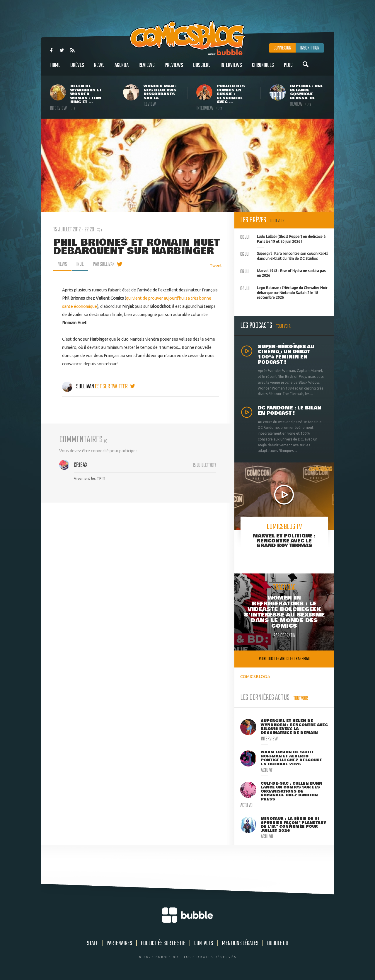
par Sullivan (104, 264)
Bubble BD (278, 943)
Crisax (81, 465)
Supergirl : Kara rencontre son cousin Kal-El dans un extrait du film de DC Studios (284, 255)
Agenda (122, 68)
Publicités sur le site (163, 943)
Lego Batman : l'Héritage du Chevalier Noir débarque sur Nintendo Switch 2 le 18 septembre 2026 (284, 292)
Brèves (77, 68)
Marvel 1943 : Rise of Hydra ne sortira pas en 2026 (283, 273)
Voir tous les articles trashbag (284, 659)
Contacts (204, 943)
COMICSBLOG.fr (255, 676)
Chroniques (263, 68)
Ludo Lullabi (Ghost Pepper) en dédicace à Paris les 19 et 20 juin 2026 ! (283, 238)
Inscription (310, 48)
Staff (92, 943)
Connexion (282, 48)
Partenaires (119, 943)
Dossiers (202, 68)
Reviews (147, 68)
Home (55, 68)
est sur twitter (115, 387)
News (99, 68)
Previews (174, 68)
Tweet (216, 266)
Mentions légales (240, 943)
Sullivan (79, 387)
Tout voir (277, 221)
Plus (288, 68)
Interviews (231, 68)
